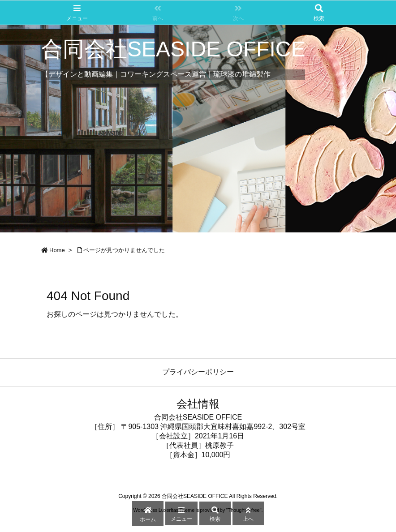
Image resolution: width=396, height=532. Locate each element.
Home (57, 250)
